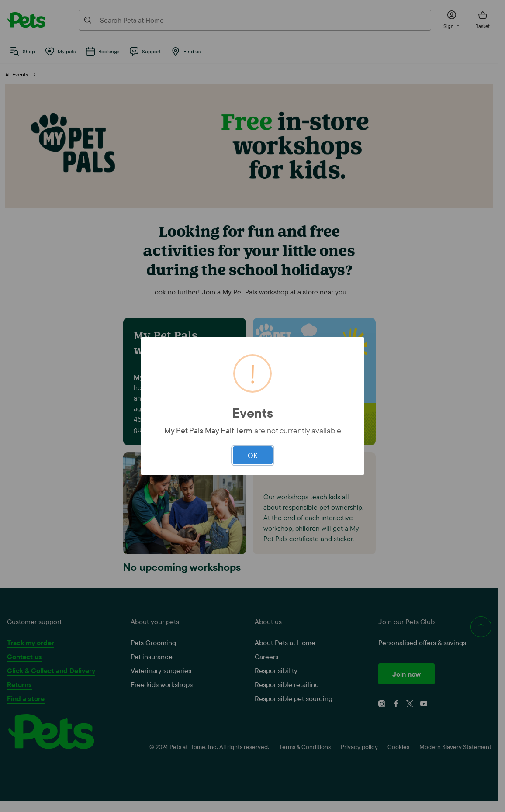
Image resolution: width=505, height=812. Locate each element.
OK (253, 455)
